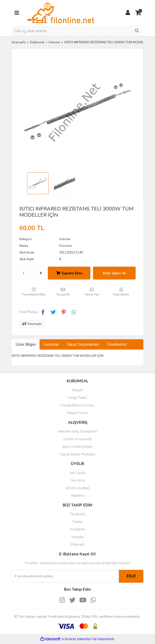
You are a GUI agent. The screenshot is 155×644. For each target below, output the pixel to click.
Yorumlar (51, 344)
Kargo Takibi (78, 398)
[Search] (78, 31)
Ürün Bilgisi (26, 344)
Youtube (78, 537)
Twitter (78, 522)
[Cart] (138, 13)
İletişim (78, 390)
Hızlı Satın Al (114, 273)
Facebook (78, 514)
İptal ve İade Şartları (78, 447)
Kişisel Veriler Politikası (78, 454)
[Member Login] (128, 13)
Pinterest (78, 545)
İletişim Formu (78, 413)
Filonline (65, 246)
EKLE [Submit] (131, 576)
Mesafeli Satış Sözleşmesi (78, 431)
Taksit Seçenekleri (83, 344)
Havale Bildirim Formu (78, 405)
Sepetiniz (78, 496)
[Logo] (61, 13)
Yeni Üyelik (78, 473)
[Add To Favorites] (34, 294)
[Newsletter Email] (65, 576)
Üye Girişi (78, 480)
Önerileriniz (117, 344)
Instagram (78, 529)
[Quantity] (32, 273)
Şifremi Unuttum (78, 488)
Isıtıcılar (65, 239)
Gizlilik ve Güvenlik (78, 439)
